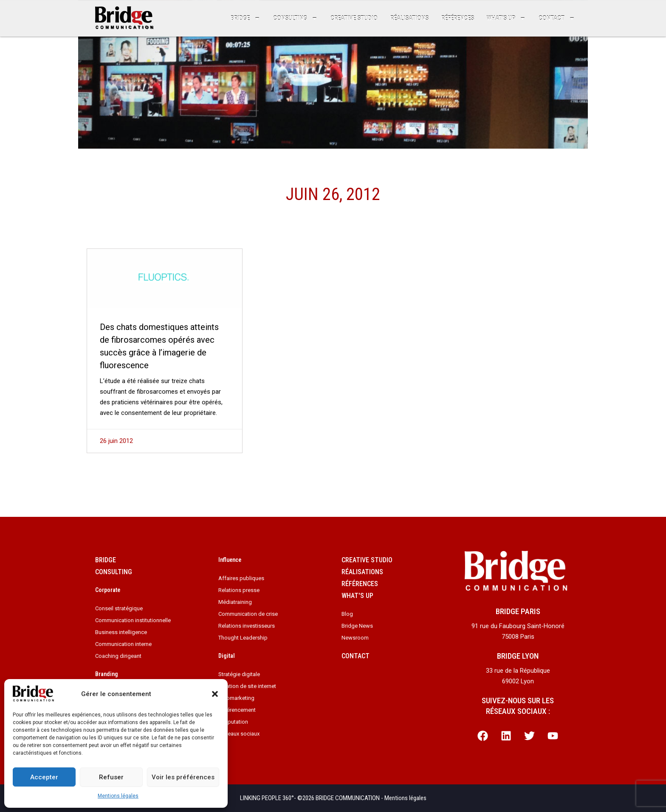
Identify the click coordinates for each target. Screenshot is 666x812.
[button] (215, 694)
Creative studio (354, 18)
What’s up (506, 18)
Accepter (44, 777)
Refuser (111, 777)
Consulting (295, 18)
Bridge (246, 18)
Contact (557, 18)
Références (458, 18)
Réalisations (409, 18)
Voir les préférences (183, 777)
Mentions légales (118, 796)
